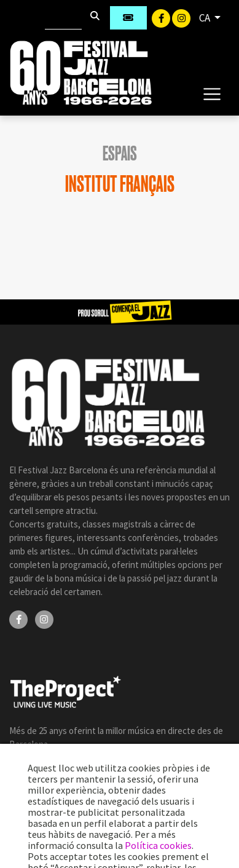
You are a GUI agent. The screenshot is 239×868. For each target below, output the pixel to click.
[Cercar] (63, 18)
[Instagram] (181, 17)
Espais (120, 154)
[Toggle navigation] (212, 93)
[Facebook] (162, 17)
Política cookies (158, 845)
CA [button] (206, 18)
